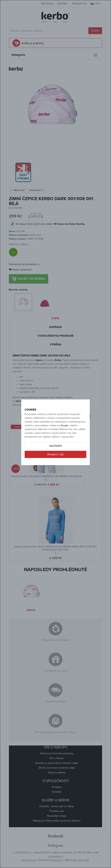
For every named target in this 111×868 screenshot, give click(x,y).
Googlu (64, 425)
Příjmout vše (56, 455)
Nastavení (56, 446)
